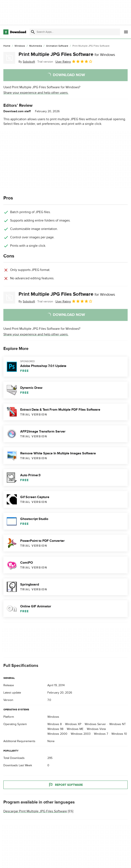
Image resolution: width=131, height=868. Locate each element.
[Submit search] (33, 32)
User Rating (74, 61)
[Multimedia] (36, 46)
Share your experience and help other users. (36, 93)
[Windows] (20, 46)
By (27, 62)
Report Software (65, 785)
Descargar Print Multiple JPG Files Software (35, 811)
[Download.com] (15, 32)
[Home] (7, 46)
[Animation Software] (57, 46)
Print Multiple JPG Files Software (67, 54)
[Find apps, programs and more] (75, 32)
